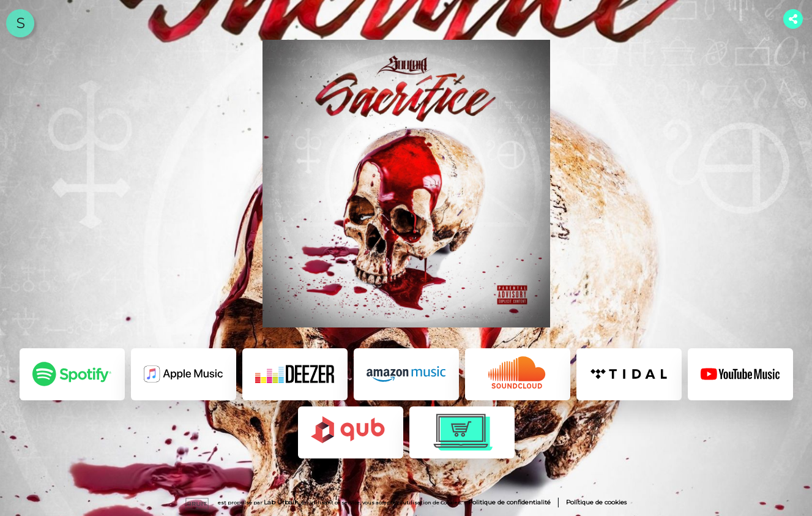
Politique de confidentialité (509, 503)
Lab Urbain (281, 502)
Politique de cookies (596, 503)
